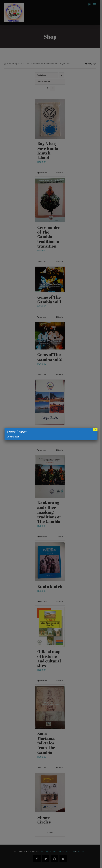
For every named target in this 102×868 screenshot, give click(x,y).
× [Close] (95, 429)
